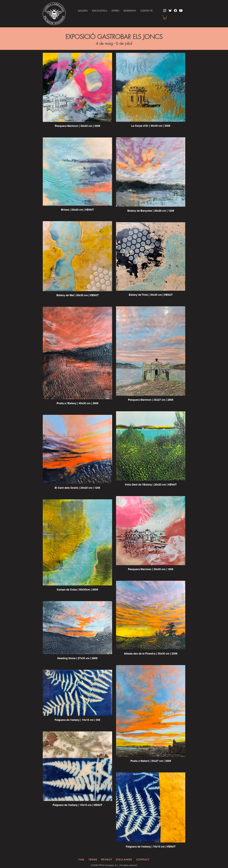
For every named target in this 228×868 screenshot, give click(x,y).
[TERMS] (93, 860)
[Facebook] (175, 11)
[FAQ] (81, 860)
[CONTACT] (143, 860)
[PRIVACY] (107, 860)
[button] (165, 17)
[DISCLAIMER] (124, 860)
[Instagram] (165, 11)
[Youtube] (181, 11)
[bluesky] (170, 11)
